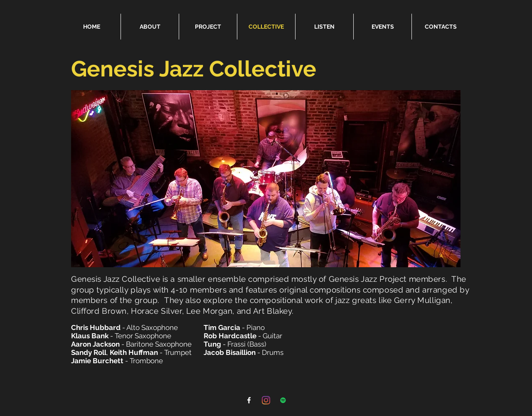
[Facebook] (249, 400)
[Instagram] (266, 400)
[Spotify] (283, 400)
